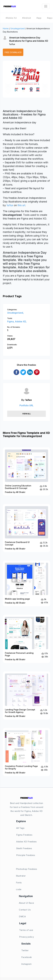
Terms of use (26, 930)
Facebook (27, 957)
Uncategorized (18, 28)
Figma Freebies (24, 835)
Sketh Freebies (24, 848)
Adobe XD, (21, 321)
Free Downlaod (13, 52)
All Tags (20, 828)
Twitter (25, 950)
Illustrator (21, 876)
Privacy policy (26, 937)
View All (26, 414)
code (19, 889)
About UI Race (26, 903)
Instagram (26, 964)
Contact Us (25, 910)
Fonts (19, 883)
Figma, (11, 321)
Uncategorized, (15, 313)
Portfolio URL (26, 405)
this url (21, 205)
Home (6, 28)
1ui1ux (12, 44)
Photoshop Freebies (26, 869)
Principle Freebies (26, 855)
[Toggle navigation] (46, 6)
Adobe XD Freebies (26, 842)
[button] (8, 82)
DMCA (22, 916)
